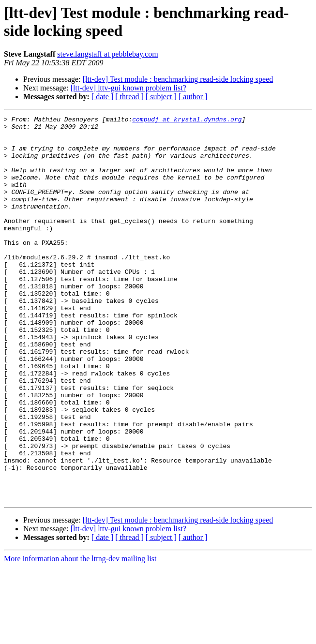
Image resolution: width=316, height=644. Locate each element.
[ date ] (102, 97)
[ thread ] (129, 97)
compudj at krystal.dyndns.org (187, 120)
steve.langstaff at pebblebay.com (107, 54)
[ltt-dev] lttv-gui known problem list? (128, 88)
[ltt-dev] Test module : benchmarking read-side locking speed (178, 79)
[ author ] (193, 97)
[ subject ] (161, 97)
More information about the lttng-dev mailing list (80, 636)
